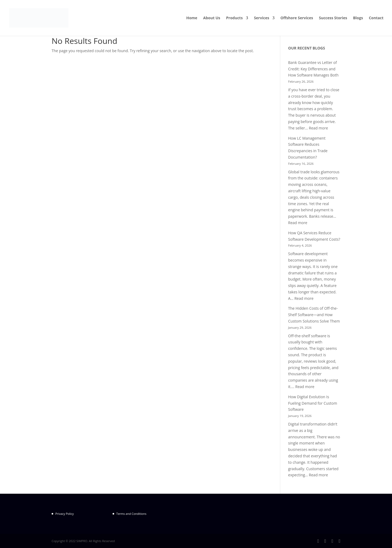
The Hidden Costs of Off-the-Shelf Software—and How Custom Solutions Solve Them (314, 315)
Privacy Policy (65, 514)
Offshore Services (297, 18)
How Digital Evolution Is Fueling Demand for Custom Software (313, 403)
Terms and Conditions (131, 514)
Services (262, 18)
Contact (376, 18)
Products (235, 18)
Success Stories (333, 18)
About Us (212, 18)
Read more (318, 128)
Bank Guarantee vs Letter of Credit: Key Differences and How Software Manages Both (313, 69)
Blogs (358, 18)
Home (192, 18)
